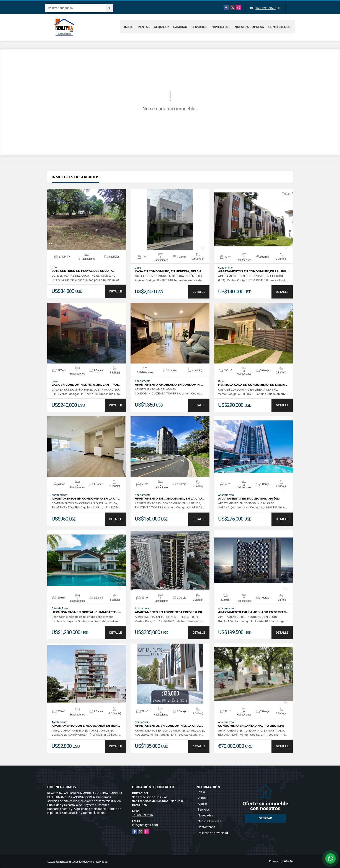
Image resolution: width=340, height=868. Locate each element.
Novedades (221, 27)
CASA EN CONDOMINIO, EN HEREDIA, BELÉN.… (169, 271)
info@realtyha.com (145, 825)
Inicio (129, 27)
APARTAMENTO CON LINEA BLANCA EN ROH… (86, 726)
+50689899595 (266, 8)
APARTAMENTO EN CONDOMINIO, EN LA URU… (169, 499)
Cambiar (180, 27)
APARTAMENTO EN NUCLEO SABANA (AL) (249, 499)
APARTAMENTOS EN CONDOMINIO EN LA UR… (86, 499)
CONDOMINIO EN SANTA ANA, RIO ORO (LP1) (251, 726)
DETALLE (116, 291)
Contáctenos (279, 27)
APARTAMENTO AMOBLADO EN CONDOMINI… (169, 385)
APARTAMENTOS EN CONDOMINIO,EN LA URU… (253, 271)
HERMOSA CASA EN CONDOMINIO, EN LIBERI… (253, 385)
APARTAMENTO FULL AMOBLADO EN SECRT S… (253, 612)
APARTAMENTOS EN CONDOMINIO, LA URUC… (169, 726)
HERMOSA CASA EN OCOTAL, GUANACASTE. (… (86, 612)
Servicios (199, 27)
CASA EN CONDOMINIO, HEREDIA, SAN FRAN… (86, 385)
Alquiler (161, 27)
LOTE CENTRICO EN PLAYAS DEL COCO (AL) (83, 271)
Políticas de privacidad (213, 833)
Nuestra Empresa (249, 27)
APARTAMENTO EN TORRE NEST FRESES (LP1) (168, 612)
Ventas (144, 27)
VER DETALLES (87, 219)
